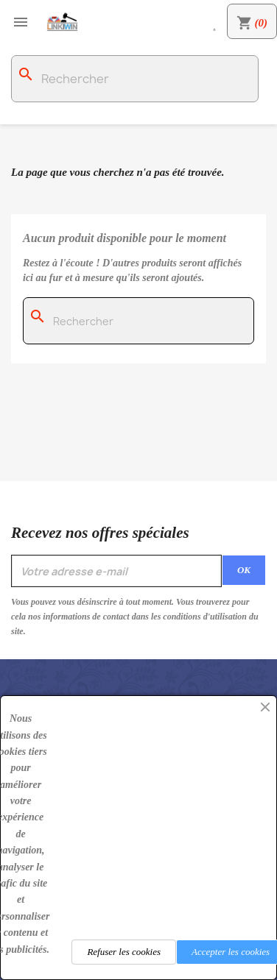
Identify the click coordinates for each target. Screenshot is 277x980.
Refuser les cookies (124, 952)
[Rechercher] (135, 79)
